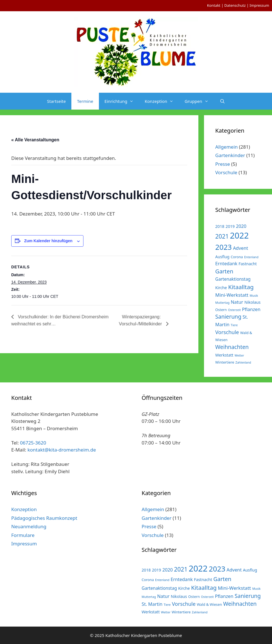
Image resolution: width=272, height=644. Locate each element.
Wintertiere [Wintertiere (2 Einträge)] (225, 362)
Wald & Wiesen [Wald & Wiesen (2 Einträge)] (209, 604)
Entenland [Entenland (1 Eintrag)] (251, 257)
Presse (223, 164)
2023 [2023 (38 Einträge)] (224, 247)
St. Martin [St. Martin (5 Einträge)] (152, 604)
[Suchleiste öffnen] (222, 101)
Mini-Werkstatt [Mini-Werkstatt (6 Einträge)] (232, 295)
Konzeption (162, 101)
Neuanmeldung (29, 526)
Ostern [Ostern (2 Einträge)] (221, 310)
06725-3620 (33, 443)
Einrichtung (122, 101)
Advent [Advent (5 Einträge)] (241, 248)
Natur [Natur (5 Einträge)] (237, 302)
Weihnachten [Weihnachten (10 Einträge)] (232, 347)
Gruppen (199, 101)
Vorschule (226, 172)
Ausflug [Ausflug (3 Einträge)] (222, 257)
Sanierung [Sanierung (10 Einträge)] (228, 317)
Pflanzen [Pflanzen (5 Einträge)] (251, 309)
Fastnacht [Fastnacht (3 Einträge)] (248, 264)
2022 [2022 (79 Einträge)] (239, 235)
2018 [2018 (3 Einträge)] (220, 226)
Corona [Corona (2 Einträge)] (237, 257)
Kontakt (214, 5)
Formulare (23, 535)
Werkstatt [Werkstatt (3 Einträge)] (224, 355)
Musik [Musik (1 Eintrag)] (254, 296)
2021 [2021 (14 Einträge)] (222, 236)
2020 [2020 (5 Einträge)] (241, 226)
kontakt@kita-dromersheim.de (62, 450)
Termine (85, 101)
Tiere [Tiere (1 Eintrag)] (234, 325)
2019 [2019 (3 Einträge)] (230, 226)
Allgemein (226, 147)
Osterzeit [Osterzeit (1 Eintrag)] (234, 310)
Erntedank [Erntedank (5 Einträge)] (226, 264)
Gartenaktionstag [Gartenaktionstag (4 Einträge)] (233, 279)
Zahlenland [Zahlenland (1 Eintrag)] (243, 362)
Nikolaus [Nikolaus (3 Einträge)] (253, 302)
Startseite (56, 101)
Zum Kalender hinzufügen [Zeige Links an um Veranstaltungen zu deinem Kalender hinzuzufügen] (48, 241)
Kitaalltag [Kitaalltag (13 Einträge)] (241, 287)
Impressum (259, 5)
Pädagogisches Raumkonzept (44, 518)
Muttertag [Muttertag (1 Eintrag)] (222, 303)
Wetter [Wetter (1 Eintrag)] (239, 355)
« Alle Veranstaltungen (35, 140)
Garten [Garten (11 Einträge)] (224, 271)
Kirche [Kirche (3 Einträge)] (221, 288)
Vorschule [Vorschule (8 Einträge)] (227, 332)
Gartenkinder (230, 155)
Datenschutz (235, 5)
